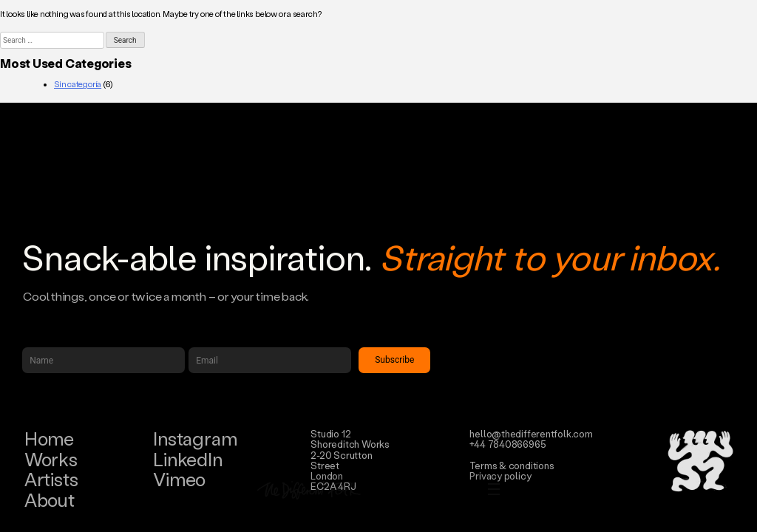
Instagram (195, 439)
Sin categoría (78, 84)
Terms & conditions (512, 465)
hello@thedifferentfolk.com (531, 433)
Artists (51, 479)
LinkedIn (187, 459)
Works (51, 459)
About (50, 500)
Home (49, 439)
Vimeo (179, 479)
